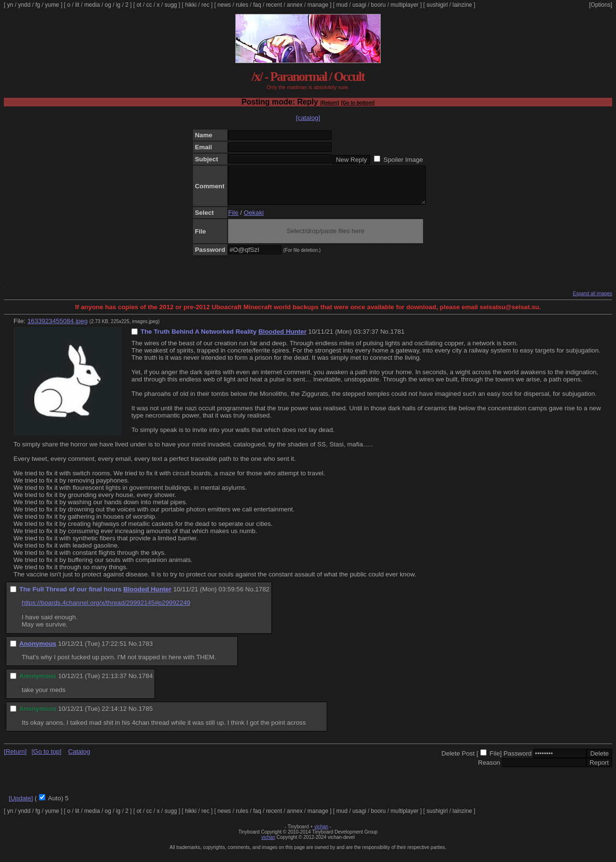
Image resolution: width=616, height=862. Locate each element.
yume (52, 5)
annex (295, 5)
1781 (398, 339)
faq (257, 5)
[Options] (601, 5)
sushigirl (437, 5)
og (108, 5)
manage (318, 5)
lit (77, 5)
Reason (489, 770)
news (224, 5)
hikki (191, 5)
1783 (146, 651)
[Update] (21, 805)
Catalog (79, 759)
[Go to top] (46, 759)
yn (10, 5)
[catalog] (308, 118)
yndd (24, 5)
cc (149, 5)
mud (342, 5)
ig (118, 5)
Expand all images (592, 301)
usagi (359, 5)
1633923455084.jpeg (58, 328)
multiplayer (405, 5)
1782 (262, 596)
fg (38, 5)
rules (242, 5)
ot (139, 5)
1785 (146, 716)
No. (385, 339)
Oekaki (254, 220)
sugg (171, 5)
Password (518, 761)
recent (274, 5)
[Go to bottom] (358, 103)
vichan (321, 834)
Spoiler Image (403, 160)
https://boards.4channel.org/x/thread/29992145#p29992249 (106, 610)
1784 (146, 683)
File (233, 220)
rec (206, 5)
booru (379, 5)
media (92, 5)
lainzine (462, 5)
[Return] (329, 103)
